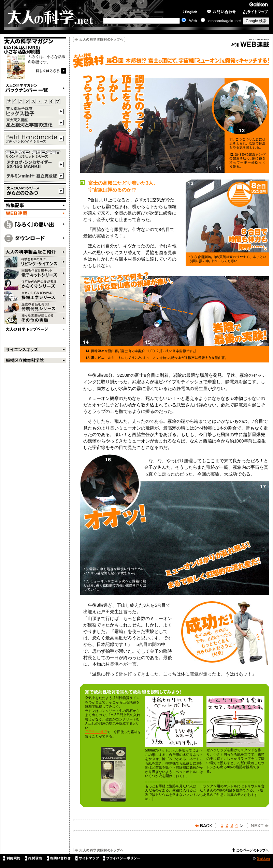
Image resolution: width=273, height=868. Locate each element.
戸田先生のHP (96, 732)
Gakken (263, 858)
